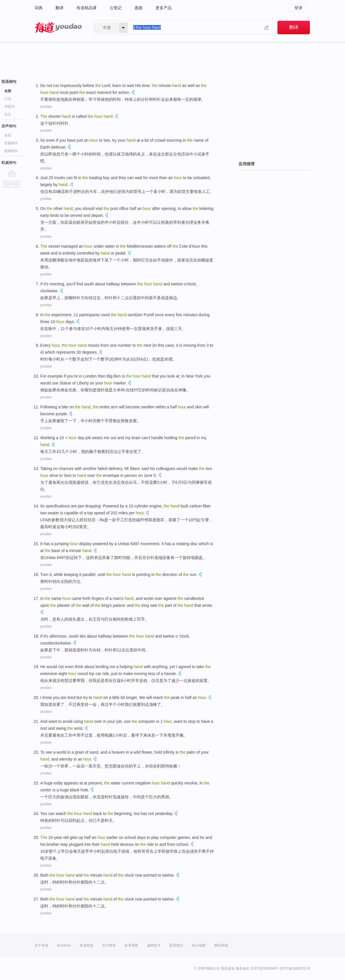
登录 (298, 8)
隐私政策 (228, 968)
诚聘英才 (154, 945)
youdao (46, 107)
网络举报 (221, 945)
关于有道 (41, 945)
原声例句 (9, 126)
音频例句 (11, 143)
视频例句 (11, 151)
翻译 (60, 8)
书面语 (9, 107)
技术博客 (131, 945)
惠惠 (139, 8)
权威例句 (9, 163)
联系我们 (176, 945)
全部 (8, 91)
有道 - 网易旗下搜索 (58, 28)
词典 (39, 8)
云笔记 (116, 8)
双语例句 (9, 82)
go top (12, 173)
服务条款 (243, 968)
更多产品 (164, 8)
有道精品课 (87, 8)
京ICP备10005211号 (295, 968)
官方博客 (109, 945)
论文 (8, 114)
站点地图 (199, 945)
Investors (64, 945)
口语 (8, 99)
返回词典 (11, 184)
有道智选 (87, 945)
